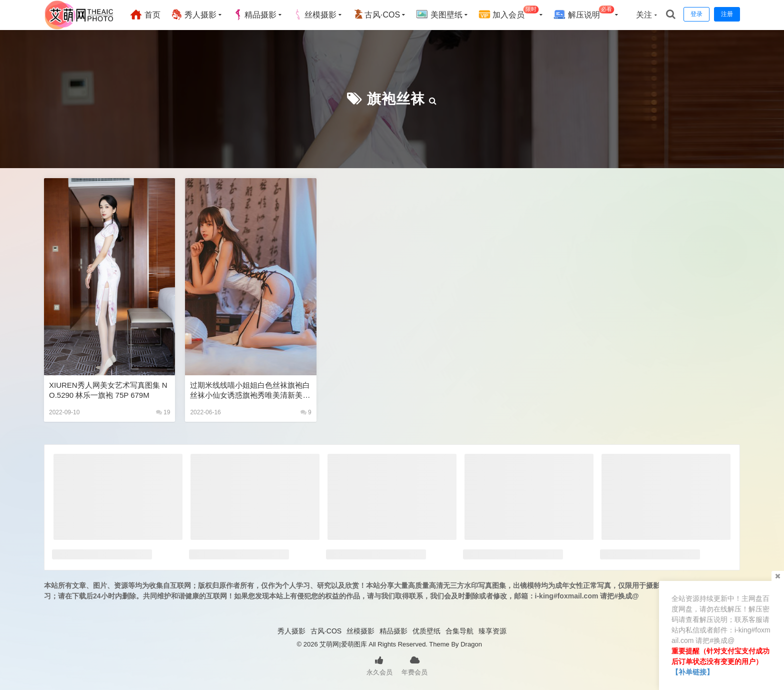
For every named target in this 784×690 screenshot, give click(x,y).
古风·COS (376, 15)
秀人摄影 (193, 15)
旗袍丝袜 (396, 99)
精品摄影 (254, 15)
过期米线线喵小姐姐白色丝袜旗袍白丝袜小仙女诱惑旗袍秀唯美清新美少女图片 (250, 391)
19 (163, 412)
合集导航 (459, 631)
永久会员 (379, 665)
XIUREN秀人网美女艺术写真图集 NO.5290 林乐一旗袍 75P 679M (108, 390)
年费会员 (414, 665)
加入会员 (509, 13)
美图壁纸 (439, 15)
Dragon (471, 644)
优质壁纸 (426, 631)
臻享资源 (492, 631)
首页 (145, 15)
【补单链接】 (692, 672)
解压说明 (584, 13)
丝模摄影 (314, 15)
